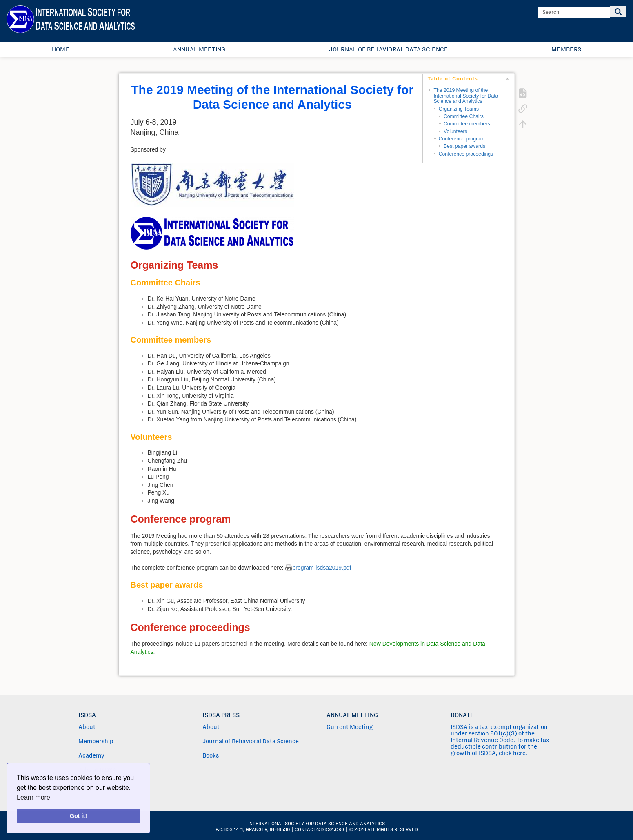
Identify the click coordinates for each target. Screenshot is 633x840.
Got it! (78, 816)
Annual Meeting (199, 49)
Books (211, 755)
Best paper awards (464, 146)
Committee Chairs (464, 116)
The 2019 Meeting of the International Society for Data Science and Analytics (466, 96)
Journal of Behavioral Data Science (388, 49)
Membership (96, 741)
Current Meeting (350, 727)
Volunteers (455, 131)
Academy (91, 755)
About (87, 727)
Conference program (462, 139)
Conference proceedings (466, 154)
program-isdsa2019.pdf (322, 568)
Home (61, 49)
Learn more (33, 797)
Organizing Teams (459, 109)
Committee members (467, 124)
